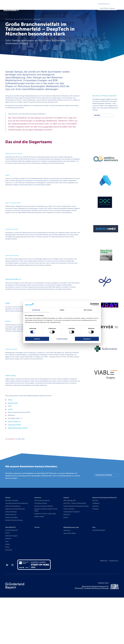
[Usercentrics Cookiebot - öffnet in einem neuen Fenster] (91, 304)
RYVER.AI (9, 352)
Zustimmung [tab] (36, 310)
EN (119, 4)
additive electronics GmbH (15, 161)
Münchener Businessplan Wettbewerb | (19, 22)
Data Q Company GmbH (14, 216)
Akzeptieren (87, 339)
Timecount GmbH (14, 467)
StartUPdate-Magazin (111, 8)
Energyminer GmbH (13, 246)
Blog (94, 572)
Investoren (38, 540)
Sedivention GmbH (12, 382)
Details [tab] (62, 310)
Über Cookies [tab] (88, 310)
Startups (8, 540)
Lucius (10, 451)
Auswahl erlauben (62, 339)
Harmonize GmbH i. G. (13, 302)
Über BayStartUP (11, 572)
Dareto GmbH (13, 444)
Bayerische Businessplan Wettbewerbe (101, 542)
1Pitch (10, 441)
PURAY (8, 330)
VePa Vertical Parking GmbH (18, 470)
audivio (8, 185)
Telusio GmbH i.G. (14, 464)
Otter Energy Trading (13, 274)
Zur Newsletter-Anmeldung (103, 518)
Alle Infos (97, 119)
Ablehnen (37, 339)
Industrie (67, 540)
